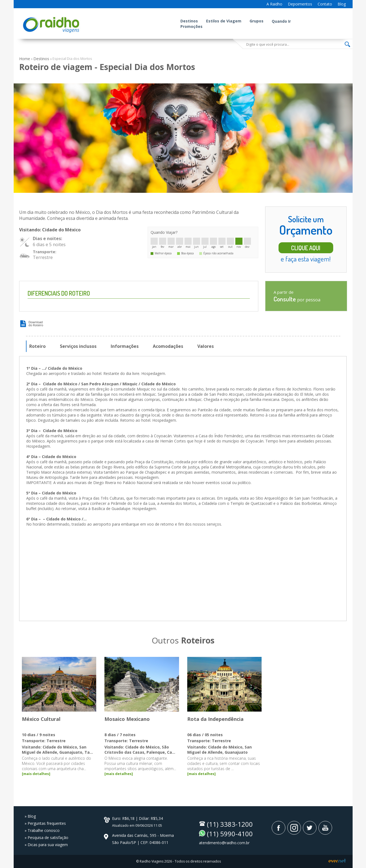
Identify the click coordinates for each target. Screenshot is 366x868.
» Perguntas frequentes (45, 823)
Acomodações (168, 346)
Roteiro (37, 346)
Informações (125, 346)
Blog (342, 4)
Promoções (191, 26)
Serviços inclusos (78, 346)
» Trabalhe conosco (42, 830)
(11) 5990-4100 (230, 834)
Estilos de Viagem (224, 21)
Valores (206, 346)
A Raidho (274, 4)
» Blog (30, 816)
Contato (325, 4)
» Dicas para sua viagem (46, 845)
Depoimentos (300, 4)
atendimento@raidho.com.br (224, 843)
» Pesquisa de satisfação (46, 838)
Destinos (189, 21)
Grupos (257, 21)
